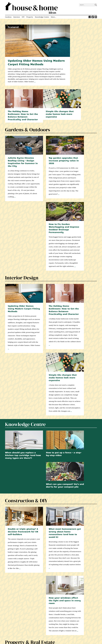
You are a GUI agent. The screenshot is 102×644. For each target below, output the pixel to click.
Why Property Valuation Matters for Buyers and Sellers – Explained (50, 451)
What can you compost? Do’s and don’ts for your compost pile (82, 311)
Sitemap (33, 632)
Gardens (8, 15)
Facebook (58, 620)
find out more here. (22, 530)
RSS (56, 627)
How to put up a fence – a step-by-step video (50, 309)
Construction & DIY (26, 330)
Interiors (17, 15)
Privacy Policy (35, 630)
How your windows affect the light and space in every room (82, 357)
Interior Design (22, 189)
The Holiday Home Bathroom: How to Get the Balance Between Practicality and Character (82, 44)
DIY (23, 15)
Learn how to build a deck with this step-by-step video (82, 570)
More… (53, 15)
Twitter (57, 623)
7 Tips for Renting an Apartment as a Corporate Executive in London (83, 451)
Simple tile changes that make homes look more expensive (82, 79)
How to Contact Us (36, 625)
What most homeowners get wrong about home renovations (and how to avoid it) (51, 359)
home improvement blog (13, 628)
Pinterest (58, 625)
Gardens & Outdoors (28, 93)
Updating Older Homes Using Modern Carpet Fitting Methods (32, 55)
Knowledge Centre (42, 15)
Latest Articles (35, 619)
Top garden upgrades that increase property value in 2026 (50, 121)
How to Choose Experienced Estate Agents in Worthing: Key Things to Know (19, 452)
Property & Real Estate (30, 423)
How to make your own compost (50, 568)
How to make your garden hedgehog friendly (18, 570)
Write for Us (34, 628)
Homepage (34, 616)
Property (30, 15)
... (48, 75)
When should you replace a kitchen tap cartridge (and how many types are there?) (19, 312)
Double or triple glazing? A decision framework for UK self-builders (19, 357)
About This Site (35, 621)
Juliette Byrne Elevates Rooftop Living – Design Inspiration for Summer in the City (19, 122)
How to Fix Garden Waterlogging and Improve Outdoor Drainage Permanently (82, 122)
